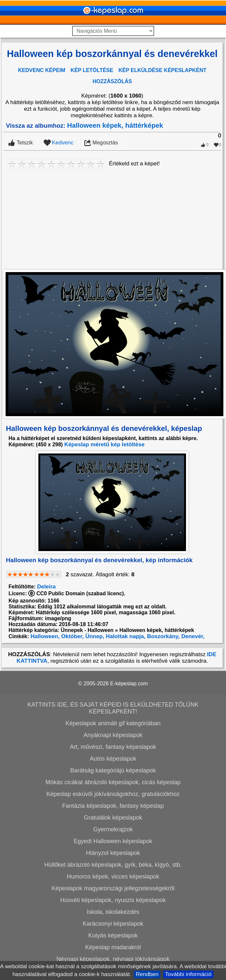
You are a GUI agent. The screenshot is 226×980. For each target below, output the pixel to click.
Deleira (46, 587)
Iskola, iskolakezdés (113, 912)
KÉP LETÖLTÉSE (92, 70)
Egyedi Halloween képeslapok (113, 841)
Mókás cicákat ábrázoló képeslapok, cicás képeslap (113, 782)
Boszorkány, (163, 636)
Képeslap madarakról (113, 947)
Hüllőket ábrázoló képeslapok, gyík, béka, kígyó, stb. (113, 865)
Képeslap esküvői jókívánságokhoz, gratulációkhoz (113, 794)
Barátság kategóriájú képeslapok (113, 770)
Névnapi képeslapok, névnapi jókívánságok (113, 959)
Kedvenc (63, 143)
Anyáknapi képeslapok (113, 735)
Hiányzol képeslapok (113, 853)
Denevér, (192, 636)
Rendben (147, 974)
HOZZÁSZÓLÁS (112, 81)
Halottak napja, (125, 636)
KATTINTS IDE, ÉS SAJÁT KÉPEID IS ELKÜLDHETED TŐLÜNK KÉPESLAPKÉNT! (113, 708)
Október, (72, 636)
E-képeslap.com (129, 684)
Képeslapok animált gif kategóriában (113, 723)
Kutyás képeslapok (113, 935)
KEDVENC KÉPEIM (42, 70)
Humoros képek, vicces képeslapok (113, 877)
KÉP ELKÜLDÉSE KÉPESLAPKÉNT (162, 70)
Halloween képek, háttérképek (115, 125)
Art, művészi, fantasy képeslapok (113, 747)
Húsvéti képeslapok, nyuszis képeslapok (113, 900)
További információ (188, 974)
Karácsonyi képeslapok (113, 924)
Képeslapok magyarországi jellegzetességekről (113, 888)
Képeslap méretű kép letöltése (104, 444)
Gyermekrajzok (113, 829)
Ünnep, (94, 636)
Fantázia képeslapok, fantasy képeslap (113, 806)
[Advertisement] (112, 218)
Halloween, (44, 636)
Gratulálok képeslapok (113, 818)
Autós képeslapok (113, 759)
